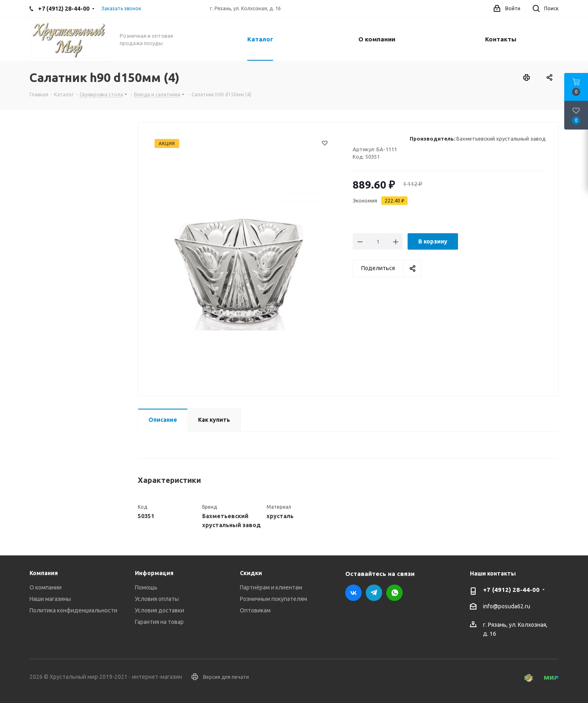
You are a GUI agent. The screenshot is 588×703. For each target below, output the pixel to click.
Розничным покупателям (273, 599)
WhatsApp (394, 593)
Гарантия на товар (159, 622)
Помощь (146, 587)
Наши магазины (50, 599)
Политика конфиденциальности (73, 610)
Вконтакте (353, 593)
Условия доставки (160, 610)
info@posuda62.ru (507, 607)
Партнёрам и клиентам (271, 587)
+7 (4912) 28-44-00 (511, 590)
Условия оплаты (157, 599)
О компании (46, 587)
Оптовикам (255, 610)
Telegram (374, 593)
